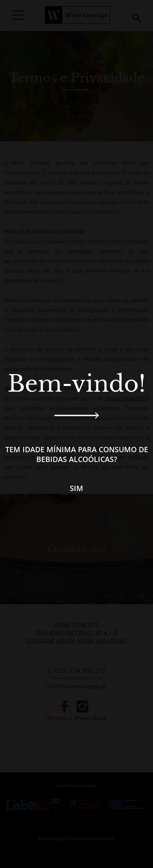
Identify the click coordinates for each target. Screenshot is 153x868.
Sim (76, 488)
